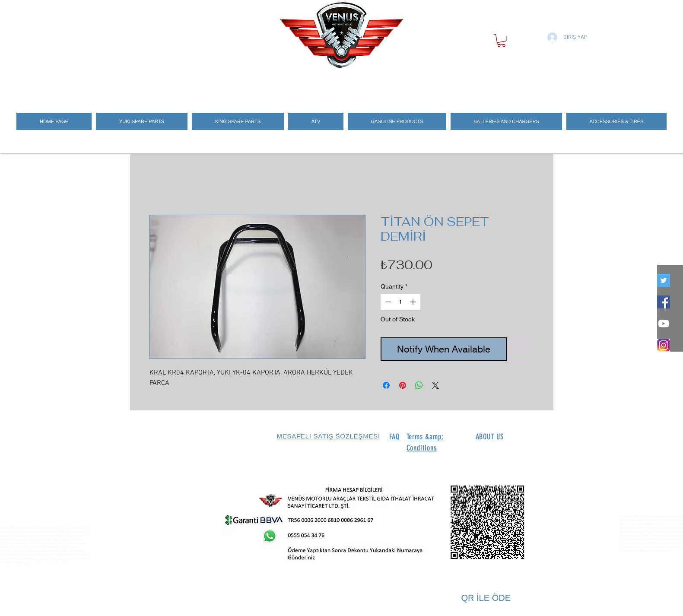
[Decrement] (387, 302)
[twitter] (664, 280)
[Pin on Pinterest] (403, 385)
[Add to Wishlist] (522, 349)
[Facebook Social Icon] (664, 302)
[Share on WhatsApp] (419, 385)
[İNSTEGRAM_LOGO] (664, 345)
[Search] (544, 83)
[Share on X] (435, 385)
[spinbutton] (400, 302)
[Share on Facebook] (386, 385)
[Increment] (414, 302)
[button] (501, 40)
